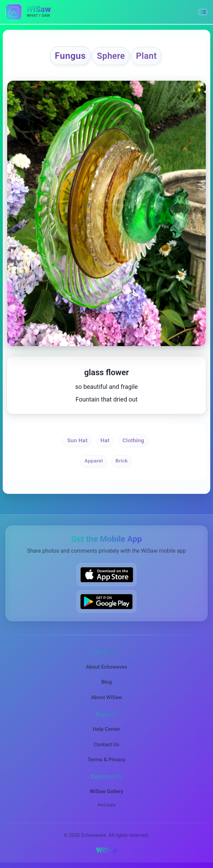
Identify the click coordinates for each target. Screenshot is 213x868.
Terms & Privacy (106, 760)
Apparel (93, 461)
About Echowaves (107, 667)
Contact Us (107, 745)
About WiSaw (106, 697)
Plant (146, 56)
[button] (203, 12)
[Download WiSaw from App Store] (106, 575)
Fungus (70, 56)
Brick (122, 461)
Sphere (111, 56)
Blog (107, 682)
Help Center (106, 729)
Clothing (133, 440)
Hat (105, 440)
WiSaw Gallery (106, 791)
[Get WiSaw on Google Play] (106, 601)
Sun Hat (77, 440)
